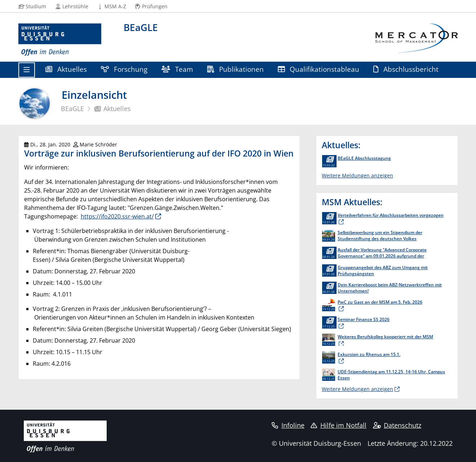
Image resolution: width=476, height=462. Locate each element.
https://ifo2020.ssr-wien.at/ (117, 216)
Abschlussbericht (406, 69)
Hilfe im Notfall (339, 425)
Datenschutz (397, 425)
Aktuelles (66, 69)
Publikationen (236, 69)
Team (177, 69)
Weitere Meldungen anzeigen (357, 175)
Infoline (288, 425)
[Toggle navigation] (27, 70)
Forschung (124, 69)
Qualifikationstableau (319, 69)
